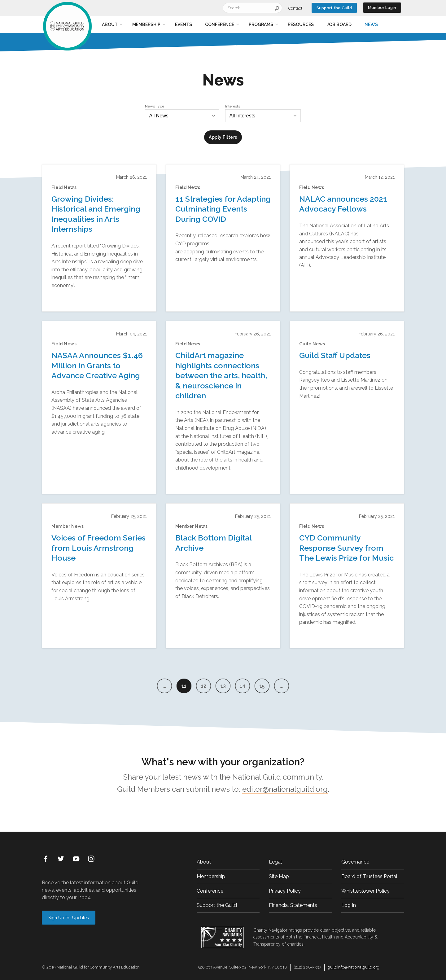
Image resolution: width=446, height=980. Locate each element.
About (110, 24)
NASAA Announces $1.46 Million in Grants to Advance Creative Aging (97, 365)
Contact (295, 8)
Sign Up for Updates (69, 918)
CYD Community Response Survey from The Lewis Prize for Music (346, 548)
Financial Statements (293, 905)
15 (262, 686)
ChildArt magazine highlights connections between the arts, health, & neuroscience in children (221, 375)
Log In (349, 905)
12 (204, 686)
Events (184, 24)
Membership (146, 24)
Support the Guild (334, 8)
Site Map (279, 876)
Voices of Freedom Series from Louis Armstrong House (98, 548)
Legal (275, 862)
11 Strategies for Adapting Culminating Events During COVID (223, 209)
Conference (220, 24)
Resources (301, 24)
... (164, 686)
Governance (355, 862)
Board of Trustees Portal (369, 876)
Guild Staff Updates (335, 355)
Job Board (339, 24)
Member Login (382, 8)
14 (243, 686)
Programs (261, 24)
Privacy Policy (285, 891)
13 (223, 686)
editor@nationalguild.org (285, 789)
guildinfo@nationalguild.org (354, 967)
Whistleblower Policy (365, 891)
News (371, 24)
